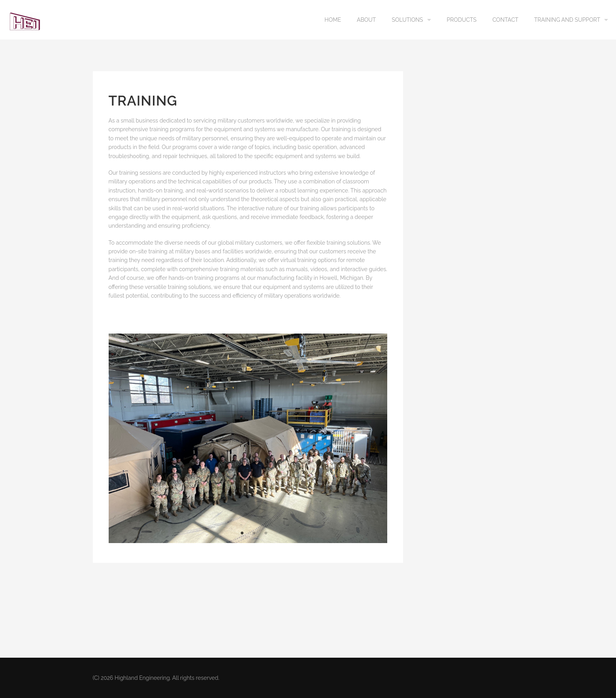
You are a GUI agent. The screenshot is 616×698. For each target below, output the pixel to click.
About (366, 20)
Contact (505, 20)
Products (462, 20)
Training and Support (567, 20)
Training (143, 101)
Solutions (407, 20)
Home (333, 20)
